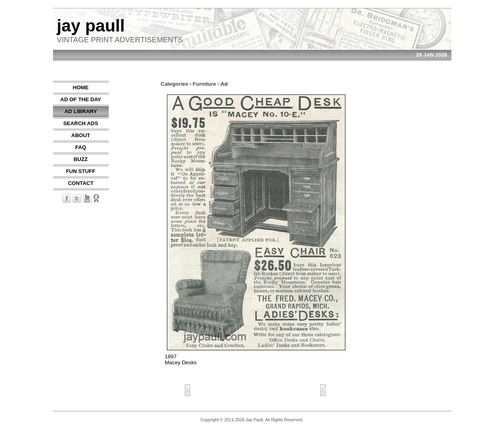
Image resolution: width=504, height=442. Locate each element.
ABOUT (81, 135)
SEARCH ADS (81, 123)
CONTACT (80, 183)
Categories (174, 84)
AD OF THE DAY (80, 99)
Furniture (205, 84)
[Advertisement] (428, 200)
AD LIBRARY (81, 111)
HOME (81, 87)
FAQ (81, 147)
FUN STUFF (80, 171)
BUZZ (81, 159)
